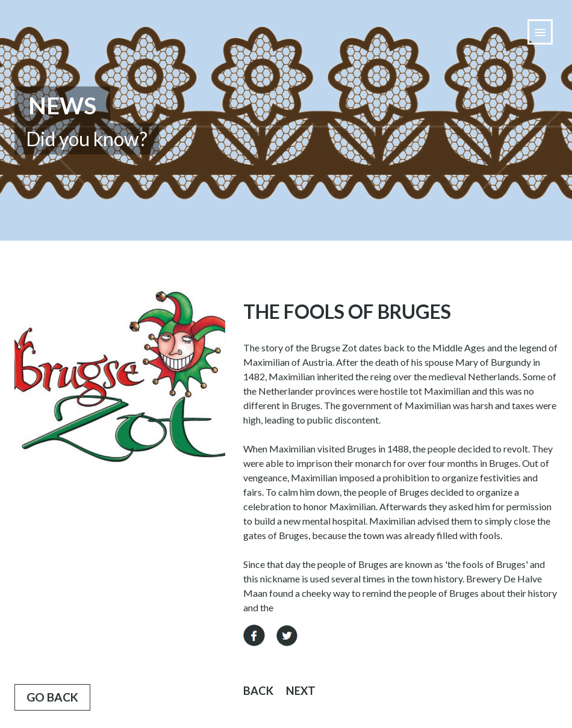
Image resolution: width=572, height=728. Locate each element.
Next (301, 691)
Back (258, 691)
